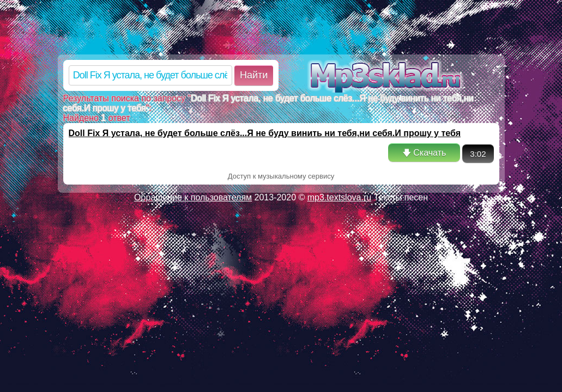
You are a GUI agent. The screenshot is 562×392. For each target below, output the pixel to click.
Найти (254, 75)
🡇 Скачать (424, 153)
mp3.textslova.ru (339, 197)
